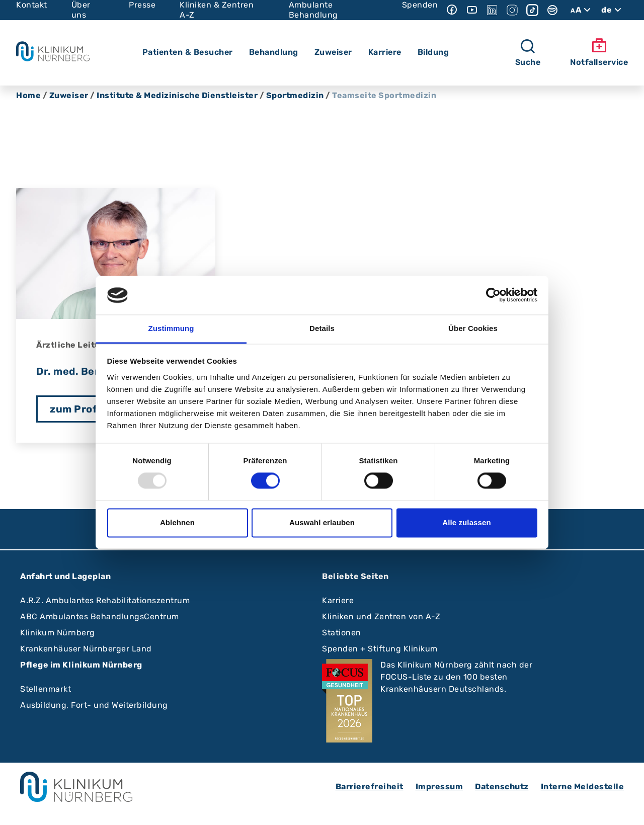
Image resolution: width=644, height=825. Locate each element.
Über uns (81, 10)
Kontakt (32, 5)
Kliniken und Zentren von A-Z (381, 616)
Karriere (338, 600)
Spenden (420, 5)
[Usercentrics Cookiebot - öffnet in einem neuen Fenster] (493, 295)
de (613, 10)
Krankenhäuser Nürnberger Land (86, 649)
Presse (142, 5)
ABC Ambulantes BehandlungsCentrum (100, 616)
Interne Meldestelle (583, 787)
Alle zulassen (466, 522)
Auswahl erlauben (322, 522)
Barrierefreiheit (370, 787)
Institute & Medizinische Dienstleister (177, 95)
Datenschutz (502, 787)
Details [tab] (322, 328)
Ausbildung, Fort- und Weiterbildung (94, 705)
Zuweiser (69, 95)
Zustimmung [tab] (171, 328)
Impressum (439, 787)
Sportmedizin (295, 95)
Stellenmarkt (46, 689)
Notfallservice (599, 52)
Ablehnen (177, 522)
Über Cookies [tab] (473, 328)
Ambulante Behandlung (313, 10)
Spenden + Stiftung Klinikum (380, 649)
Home (28, 95)
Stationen (342, 633)
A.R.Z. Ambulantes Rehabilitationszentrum (105, 600)
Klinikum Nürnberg (58, 633)
